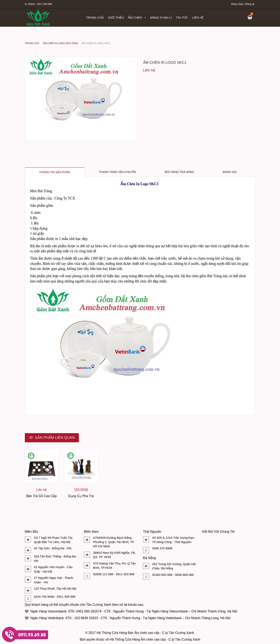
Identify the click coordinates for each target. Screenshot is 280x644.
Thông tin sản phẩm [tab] (55, 172)
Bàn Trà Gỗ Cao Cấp (42, 496)
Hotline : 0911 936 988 (39, 4)
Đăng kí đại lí (161, 18)
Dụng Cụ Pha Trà (81, 496)
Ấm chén (137, 18)
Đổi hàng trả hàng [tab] (179, 172)
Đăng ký (250, 4)
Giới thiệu (116, 18)
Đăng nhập (237, 4)
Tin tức (182, 18)
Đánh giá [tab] (230, 172)
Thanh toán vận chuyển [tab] (118, 172)
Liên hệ (198, 18)
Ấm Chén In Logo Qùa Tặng (61, 43)
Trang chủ (95, 18)
